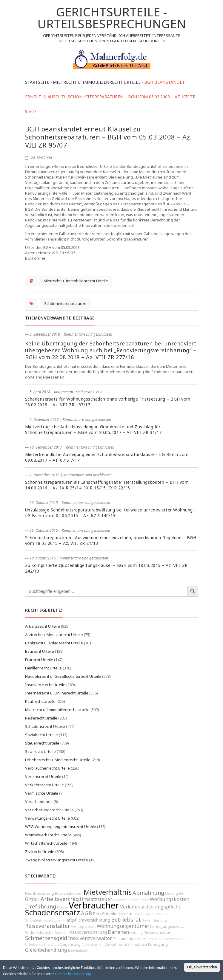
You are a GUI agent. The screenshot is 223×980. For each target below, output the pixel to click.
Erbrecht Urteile (39, 660)
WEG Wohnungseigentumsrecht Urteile (61, 827)
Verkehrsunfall (118, 944)
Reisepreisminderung (151, 914)
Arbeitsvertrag (60, 899)
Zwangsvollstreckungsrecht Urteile (57, 860)
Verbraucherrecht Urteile (47, 768)
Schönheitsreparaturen (65, 303)
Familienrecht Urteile (43, 668)
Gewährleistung (154, 920)
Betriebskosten (69, 893)
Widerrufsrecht (39, 932)
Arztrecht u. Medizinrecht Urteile (54, 635)
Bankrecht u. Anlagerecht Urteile (54, 643)
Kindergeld (174, 894)
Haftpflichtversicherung (87, 920)
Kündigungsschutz (167, 926)
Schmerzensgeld (46, 938)
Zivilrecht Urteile (40, 852)
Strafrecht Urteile (40, 751)
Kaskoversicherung (88, 932)
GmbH (32, 899)
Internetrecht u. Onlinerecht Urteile (57, 693)
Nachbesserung (40, 893)
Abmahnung (148, 893)
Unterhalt (61, 933)
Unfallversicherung (171, 939)
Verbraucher (94, 905)
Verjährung (70, 944)
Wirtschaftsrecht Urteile (46, 843)
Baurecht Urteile (40, 651)
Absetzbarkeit (93, 945)
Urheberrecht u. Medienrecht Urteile (58, 760)
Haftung (136, 933)
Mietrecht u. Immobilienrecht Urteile (76, 281)
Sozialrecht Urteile (41, 735)
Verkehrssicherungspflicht (150, 907)
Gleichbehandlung (46, 950)
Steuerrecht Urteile (42, 743)
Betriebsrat (126, 919)
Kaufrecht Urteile (40, 701)
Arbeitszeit (140, 900)
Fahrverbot (122, 900)
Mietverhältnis (108, 892)
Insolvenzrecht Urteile (45, 685)
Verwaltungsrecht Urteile (47, 818)
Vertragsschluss (83, 927)
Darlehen (118, 932)
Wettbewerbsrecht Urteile (48, 835)
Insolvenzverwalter (90, 938)
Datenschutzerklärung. (73, 974)
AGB (86, 913)
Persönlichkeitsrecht (113, 914)
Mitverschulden (157, 932)
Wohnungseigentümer (123, 926)
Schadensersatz (53, 912)
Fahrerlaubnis (144, 939)
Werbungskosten (170, 899)
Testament (123, 939)
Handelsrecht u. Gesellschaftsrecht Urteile (63, 676)
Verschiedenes (39, 801)
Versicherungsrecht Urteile (49, 810)
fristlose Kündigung (150, 944)
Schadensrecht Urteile (45, 726)
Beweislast (78, 950)
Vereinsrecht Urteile (43, 776)
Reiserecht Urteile (41, 718)
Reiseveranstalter (48, 926)
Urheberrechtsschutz (42, 945)
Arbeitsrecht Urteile (43, 626)
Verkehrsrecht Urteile (44, 785)
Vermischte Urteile (42, 793)
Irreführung (41, 906)
